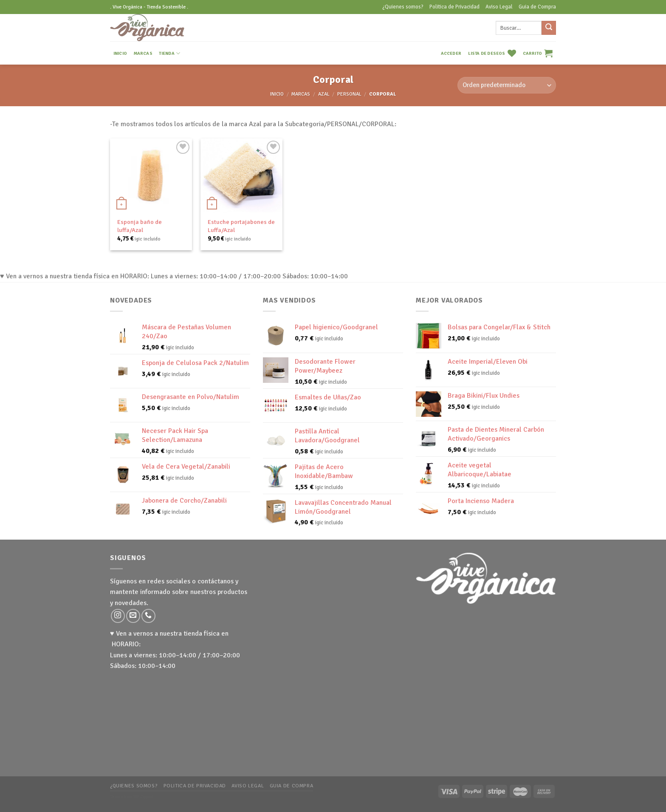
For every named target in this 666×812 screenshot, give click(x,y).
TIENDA (169, 53)
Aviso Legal (499, 7)
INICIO (120, 53)
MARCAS (143, 53)
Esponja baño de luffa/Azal (140, 226)
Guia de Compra (537, 7)
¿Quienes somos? (403, 7)
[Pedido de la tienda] (507, 85)
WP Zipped (143, 797)
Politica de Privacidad (454, 7)
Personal (349, 94)
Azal (324, 94)
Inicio (277, 94)
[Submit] (549, 28)
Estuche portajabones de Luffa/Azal (241, 226)
